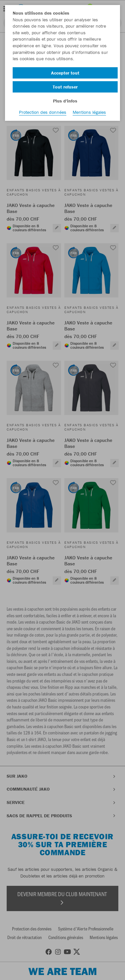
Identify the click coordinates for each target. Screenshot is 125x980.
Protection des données (43, 112)
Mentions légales (89, 112)
